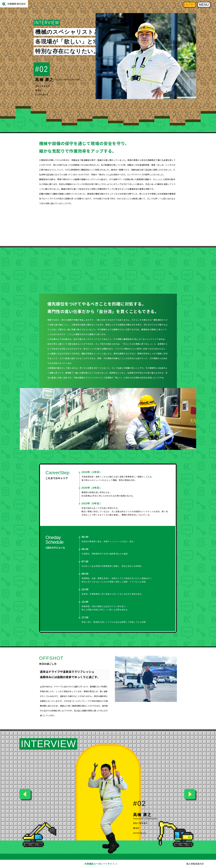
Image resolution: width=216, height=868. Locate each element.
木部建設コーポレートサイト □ (101, 864)
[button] (190, 795)
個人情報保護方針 (195, 864)
